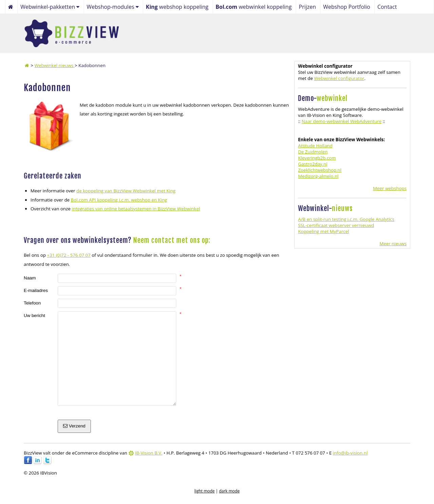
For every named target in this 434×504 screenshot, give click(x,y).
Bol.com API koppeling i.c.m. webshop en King (119, 200)
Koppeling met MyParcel (323, 231)
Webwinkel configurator (339, 78)
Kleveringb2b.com (317, 158)
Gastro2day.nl (313, 164)
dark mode (229, 491)
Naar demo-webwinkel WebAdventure (341, 121)
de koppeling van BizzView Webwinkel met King (126, 191)
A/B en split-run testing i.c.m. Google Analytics (346, 219)
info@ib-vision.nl (350, 453)
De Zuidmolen (313, 152)
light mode (204, 491)
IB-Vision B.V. (149, 453)
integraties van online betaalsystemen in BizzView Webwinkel (136, 209)
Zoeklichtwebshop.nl (320, 170)
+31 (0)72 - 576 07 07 (69, 255)
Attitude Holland (315, 146)
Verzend (74, 426)
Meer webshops (390, 188)
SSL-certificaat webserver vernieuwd (336, 225)
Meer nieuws (393, 244)
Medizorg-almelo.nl (318, 176)
